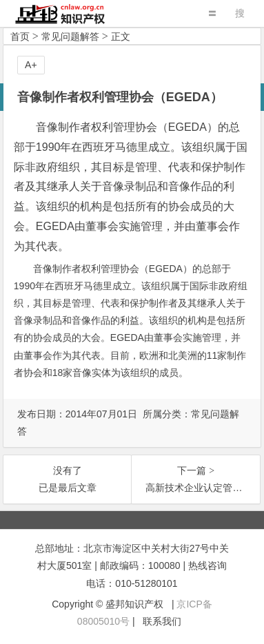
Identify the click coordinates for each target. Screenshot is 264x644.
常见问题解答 (70, 37)
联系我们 (162, 621)
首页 (20, 37)
